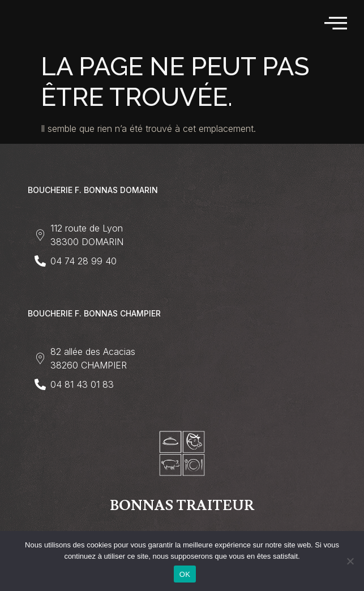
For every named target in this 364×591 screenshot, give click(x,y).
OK (185, 574)
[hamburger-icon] (337, 23)
